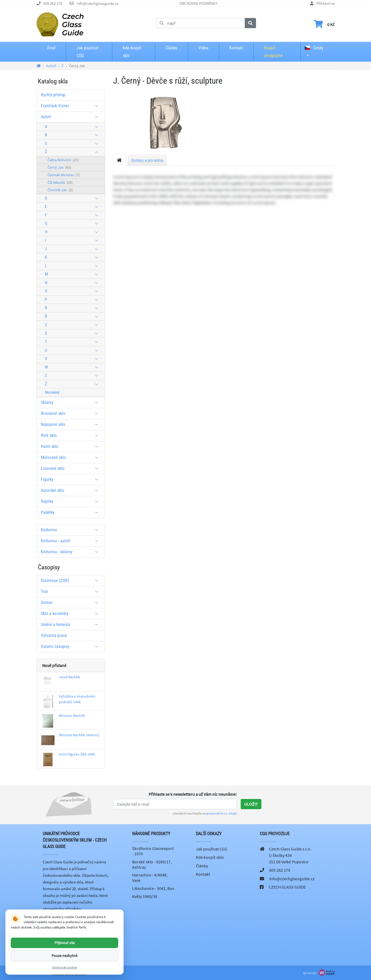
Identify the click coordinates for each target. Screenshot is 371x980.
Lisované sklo (71, 468)
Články (172, 48)
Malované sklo (71, 457)
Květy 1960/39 (145, 896)
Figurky (71, 479)
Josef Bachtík (69, 677)
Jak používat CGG (88, 52)
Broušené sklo (71, 413)
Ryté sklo (71, 435)
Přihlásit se (326, 3)
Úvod (51, 48)
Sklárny (71, 402)
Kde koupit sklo (132, 52)
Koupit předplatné (273, 52)
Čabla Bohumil (63, 160)
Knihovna (71, 530)
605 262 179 (53, 3)
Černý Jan (59, 167)
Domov (71, 603)
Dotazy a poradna (147, 160)
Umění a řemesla (71, 625)
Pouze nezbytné (64, 956)
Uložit (251, 804)
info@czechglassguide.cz (98, 3)
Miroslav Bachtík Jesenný (79, 735)
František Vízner (71, 106)
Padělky (71, 512)
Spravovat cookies (65, 967)
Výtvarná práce (54, 635)
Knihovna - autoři (71, 541)
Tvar (71, 592)
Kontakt (236, 48)
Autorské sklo (71, 490)
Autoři (71, 117)
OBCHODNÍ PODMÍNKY (198, 3)
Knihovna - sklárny (71, 552)
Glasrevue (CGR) (71, 581)
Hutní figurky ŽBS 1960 (77, 754)
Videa (203, 48)
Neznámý (52, 392)
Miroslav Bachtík (72, 716)
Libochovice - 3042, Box (153, 888)
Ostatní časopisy (71, 646)
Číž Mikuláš (60, 182)
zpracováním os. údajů (221, 813)
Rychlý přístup (53, 95)
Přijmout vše (65, 943)
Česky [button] (314, 48)
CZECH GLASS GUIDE (287, 887)
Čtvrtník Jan (60, 190)
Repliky (71, 501)
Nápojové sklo (71, 424)
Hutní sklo (71, 446)
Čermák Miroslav (64, 175)
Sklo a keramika (71, 614)
